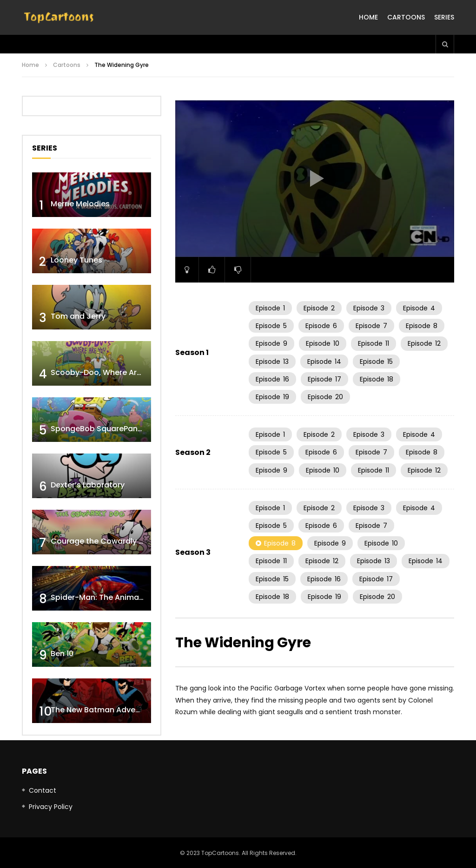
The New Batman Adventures (105, 710)
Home (368, 17)
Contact (43, 790)
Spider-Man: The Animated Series (114, 597)
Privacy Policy (51, 807)
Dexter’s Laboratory (88, 485)
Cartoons (406, 17)
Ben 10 (62, 654)
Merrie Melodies (80, 204)
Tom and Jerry (78, 316)
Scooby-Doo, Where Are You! (105, 372)
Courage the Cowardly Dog (102, 541)
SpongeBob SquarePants (98, 429)
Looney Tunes (76, 260)
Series (444, 17)
